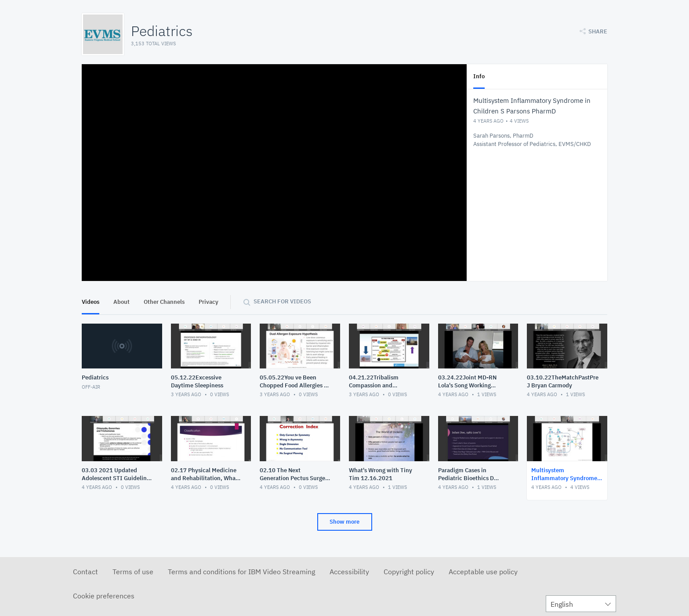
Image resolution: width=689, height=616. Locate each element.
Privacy (209, 302)
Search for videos (282, 301)
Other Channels (164, 302)
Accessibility (349, 572)
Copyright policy (409, 572)
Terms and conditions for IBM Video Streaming (241, 572)
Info (479, 76)
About (121, 302)
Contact (85, 572)
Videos (91, 302)
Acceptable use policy (483, 572)
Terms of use (133, 572)
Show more (344, 522)
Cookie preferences (104, 596)
